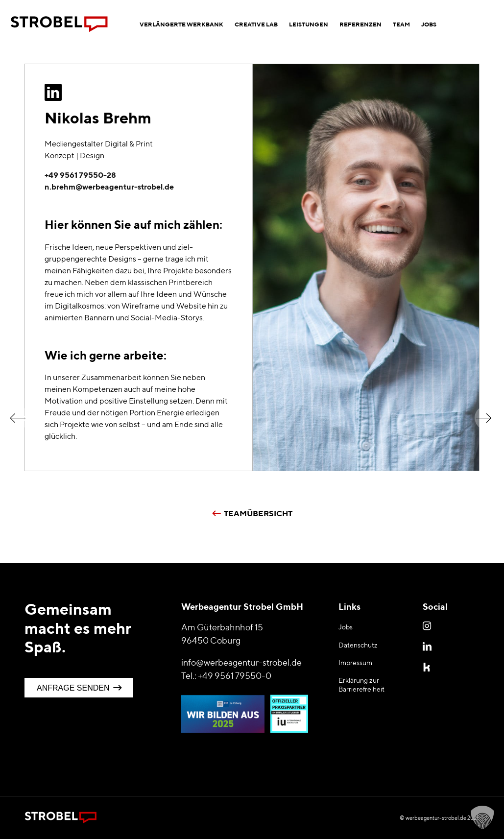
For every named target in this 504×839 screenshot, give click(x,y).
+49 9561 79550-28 (80, 175)
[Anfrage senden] (79, 688)
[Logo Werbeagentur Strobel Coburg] (59, 24)
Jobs (346, 627)
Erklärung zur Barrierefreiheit (361, 685)
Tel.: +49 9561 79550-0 (226, 676)
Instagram (428, 625)
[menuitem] (181, 24)
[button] (482, 817)
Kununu (428, 667)
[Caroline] (489, 412)
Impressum (355, 663)
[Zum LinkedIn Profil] (53, 93)
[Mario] (15, 412)
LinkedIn (428, 646)
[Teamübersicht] (252, 511)
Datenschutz (358, 645)
